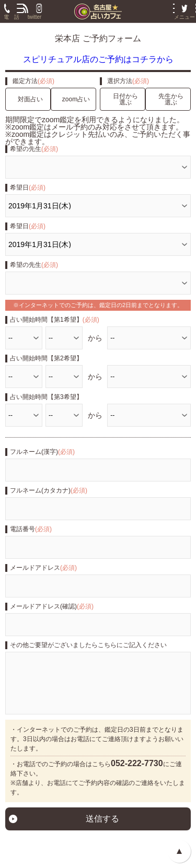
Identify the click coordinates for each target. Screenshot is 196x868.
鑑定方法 (33, 81)
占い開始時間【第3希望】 (46, 397)
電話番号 (31, 529)
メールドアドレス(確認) (52, 606)
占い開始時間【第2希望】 (46, 358)
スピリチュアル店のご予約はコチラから (98, 59)
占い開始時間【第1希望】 (55, 320)
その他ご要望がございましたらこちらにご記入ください (88, 645)
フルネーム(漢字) (42, 452)
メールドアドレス (43, 568)
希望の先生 (34, 149)
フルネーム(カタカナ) (49, 490)
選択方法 (128, 81)
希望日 (28, 187)
